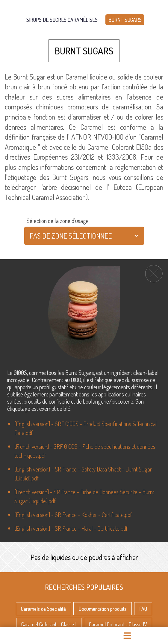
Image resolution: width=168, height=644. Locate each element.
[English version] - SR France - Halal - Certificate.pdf (71, 528)
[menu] (127, 636)
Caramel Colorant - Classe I (49, 622)
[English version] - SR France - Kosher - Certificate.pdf (73, 515)
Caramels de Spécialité (43, 606)
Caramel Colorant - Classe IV (118, 622)
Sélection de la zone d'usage (58, 221)
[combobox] (30, 236)
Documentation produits (103, 606)
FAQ (143, 606)
